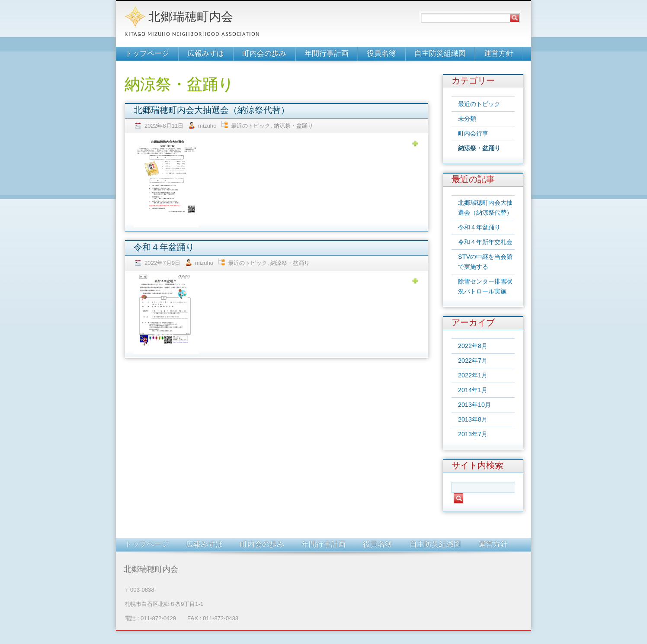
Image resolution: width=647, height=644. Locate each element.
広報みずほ (206, 54)
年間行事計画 (327, 54)
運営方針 (499, 54)
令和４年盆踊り (164, 248)
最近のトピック (251, 126)
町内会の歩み (264, 54)
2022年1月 (473, 375)
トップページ (147, 54)
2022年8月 (473, 346)
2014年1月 (473, 390)
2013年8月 (473, 419)
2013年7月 (473, 434)
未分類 (467, 119)
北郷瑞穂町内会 (191, 18)
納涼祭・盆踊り (293, 126)
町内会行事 (473, 133)
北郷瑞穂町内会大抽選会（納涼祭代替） (211, 111)
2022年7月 (473, 361)
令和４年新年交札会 (485, 242)
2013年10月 (474, 405)
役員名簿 (381, 54)
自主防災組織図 (440, 54)
